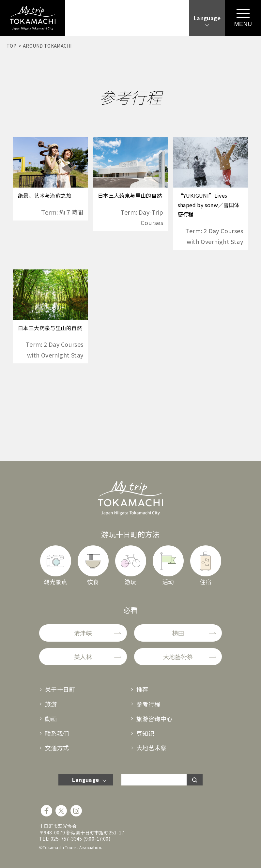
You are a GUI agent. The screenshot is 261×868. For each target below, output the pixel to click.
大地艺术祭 (151, 748)
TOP (11, 46)
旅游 (51, 704)
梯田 (178, 633)
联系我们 (57, 733)
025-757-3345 (66, 839)
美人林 (83, 657)
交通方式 (57, 748)
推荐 (142, 689)
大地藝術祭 (178, 657)
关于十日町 (60, 689)
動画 (51, 719)
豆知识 (145, 733)
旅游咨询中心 (154, 719)
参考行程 (148, 704)
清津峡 (83, 633)
